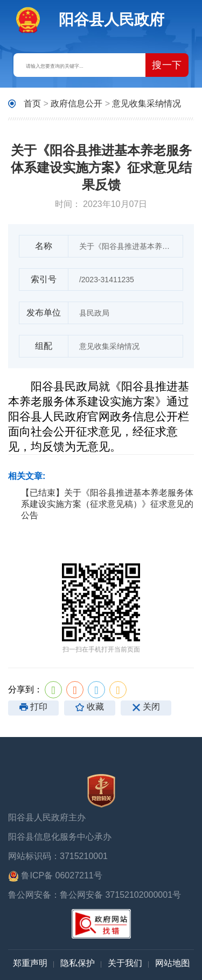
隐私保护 (78, 963)
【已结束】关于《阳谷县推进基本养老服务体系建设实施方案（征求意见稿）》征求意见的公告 (107, 504)
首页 (32, 103)
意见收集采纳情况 (147, 103)
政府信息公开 (76, 103)
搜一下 (167, 65)
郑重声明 (30, 963)
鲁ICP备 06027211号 (55, 876)
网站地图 (172, 963)
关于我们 (125, 963)
